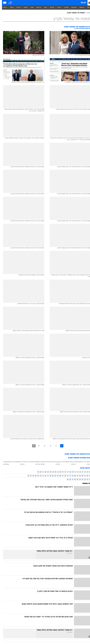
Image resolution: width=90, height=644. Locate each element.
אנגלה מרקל (12, 462)
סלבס (24, 8)
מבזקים (72, 8)
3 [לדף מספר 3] (48, 446)
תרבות (50, 8)
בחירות (56, 464)
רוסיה (33, 462)
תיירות (17, 8)
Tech (10, 8)
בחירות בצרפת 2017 (41, 462)
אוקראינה (4, 464)
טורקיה (20, 464)
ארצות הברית (73, 462)
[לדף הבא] (32, 446)
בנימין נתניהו (54, 462)
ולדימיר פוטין (20, 462)
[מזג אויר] (8, 3)
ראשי (87, 8)
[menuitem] (80, 8)
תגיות (81, 3)
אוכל (30, 8)
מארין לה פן (62, 462)
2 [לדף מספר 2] (54, 446)
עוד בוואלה (85, 484)
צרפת (87, 462)
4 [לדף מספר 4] (43, 446)
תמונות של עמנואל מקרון (74, 13)
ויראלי (57, 8)
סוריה (3, 462)
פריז (49, 462)
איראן (67, 462)
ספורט (64, 8)
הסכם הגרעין (28, 462)
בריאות (37, 8)
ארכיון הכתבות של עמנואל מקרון (76, 454)
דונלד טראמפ (81, 462)
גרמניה (87, 464)
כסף (44, 8)
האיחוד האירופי (38, 464)
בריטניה (71, 464)
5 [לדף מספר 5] (37, 446)
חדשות (80, 8)
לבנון (6, 462)
